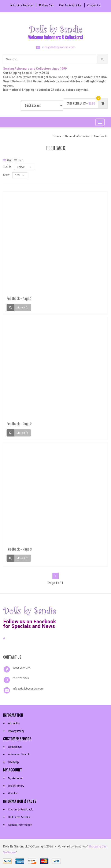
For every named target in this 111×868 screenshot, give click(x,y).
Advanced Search (19, 754)
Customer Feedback (20, 809)
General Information (77, 136)
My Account (15, 778)
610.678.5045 (21, 678)
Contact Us (94, 5)
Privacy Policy (16, 731)
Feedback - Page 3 (19, 551)
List (18, 160)
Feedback (100, 136)
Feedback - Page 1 (19, 300)
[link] (56, 647)
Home (57, 136)
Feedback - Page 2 (19, 425)
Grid (8, 160)
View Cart (48, 5)
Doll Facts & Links (70, 5)
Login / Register (23, 5)
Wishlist (13, 793)
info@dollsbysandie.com (59, 47)
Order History (16, 786)
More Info (22, 309)
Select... (24, 167)
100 (20, 175)
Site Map (13, 762)
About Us (14, 723)
